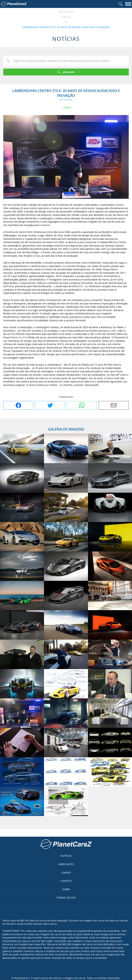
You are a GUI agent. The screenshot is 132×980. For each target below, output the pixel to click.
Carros (66, 873)
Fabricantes (66, 864)
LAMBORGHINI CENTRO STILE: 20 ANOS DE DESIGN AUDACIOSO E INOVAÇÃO (66, 27)
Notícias (66, 17)
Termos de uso (66, 898)
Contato (66, 881)
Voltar (67, 107)
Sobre (66, 889)
